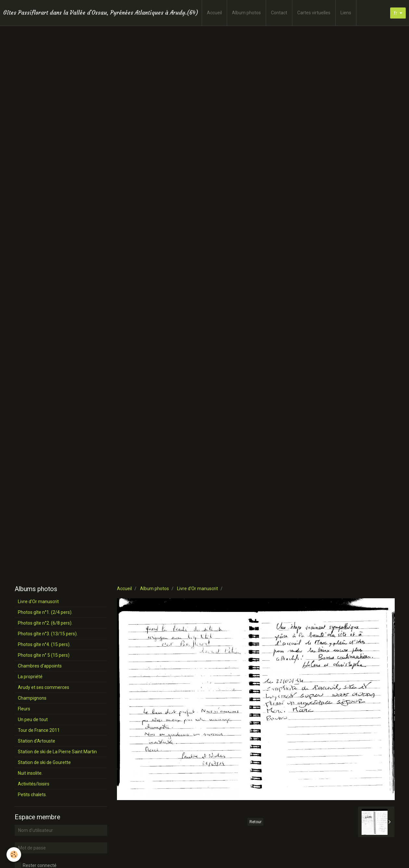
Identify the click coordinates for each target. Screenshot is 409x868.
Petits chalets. (32, 795)
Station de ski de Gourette (44, 762)
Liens (346, 13)
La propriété (30, 677)
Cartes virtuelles (314, 13)
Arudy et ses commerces (44, 687)
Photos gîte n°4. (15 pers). (44, 644)
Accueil (214, 13)
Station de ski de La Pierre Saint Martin (57, 752)
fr (396, 13)
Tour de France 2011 (39, 730)
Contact (279, 13)
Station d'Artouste (37, 741)
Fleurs (24, 709)
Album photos (246, 13)
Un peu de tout (33, 719)
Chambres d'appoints (40, 666)
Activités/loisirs (34, 784)
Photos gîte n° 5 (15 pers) (44, 655)
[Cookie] (14, 855)
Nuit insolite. (30, 773)
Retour (256, 822)
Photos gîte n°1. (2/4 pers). (45, 612)
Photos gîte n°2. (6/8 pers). (45, 623)
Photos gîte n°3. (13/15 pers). (48, 634)
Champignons (32, 698)
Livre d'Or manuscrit (198, 589)
